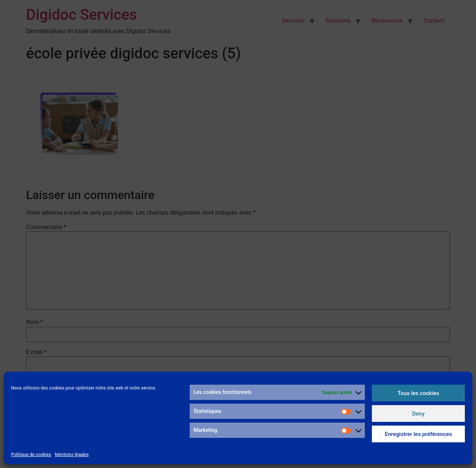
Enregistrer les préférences (419, 434)
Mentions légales (72, 455)
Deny (418, 414)
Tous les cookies (418, 393)
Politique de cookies (31, 455)
